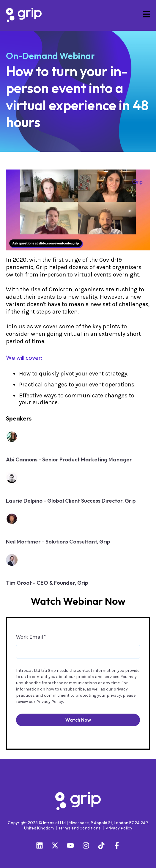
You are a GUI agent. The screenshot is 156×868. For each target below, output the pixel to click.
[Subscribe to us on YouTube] (70, 845)
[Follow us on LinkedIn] (40, 845)
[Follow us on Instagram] (86, 845)
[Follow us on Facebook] (117, 845)
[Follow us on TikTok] (101, 845)
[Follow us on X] (55, 845)
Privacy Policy (50, 702)
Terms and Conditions (80, 828)
